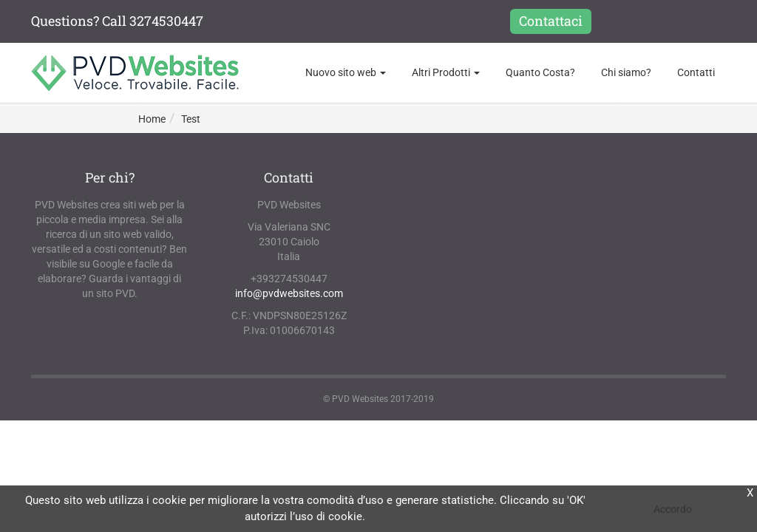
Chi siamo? (626, 72)
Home (152, 119)
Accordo (673, 509)
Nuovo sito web (346, 72)
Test (191, 119)
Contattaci (551, 21)
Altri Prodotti (446, 72)
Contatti (696, 72)
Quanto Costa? (540, 72)
